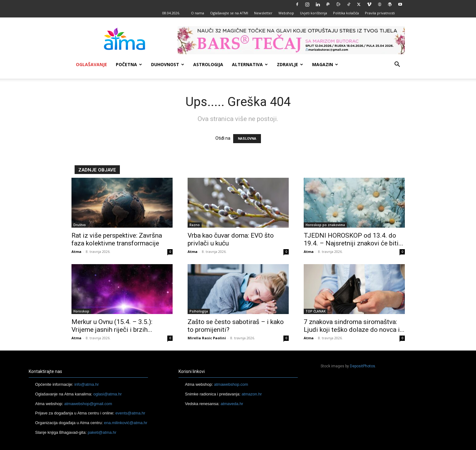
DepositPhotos (363, 366)
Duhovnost (168, 64)
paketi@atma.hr (102, 432)
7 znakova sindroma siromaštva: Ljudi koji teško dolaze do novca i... (354, 326)
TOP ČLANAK (316, 311)
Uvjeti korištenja (314, 13)
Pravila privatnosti (380, 13)
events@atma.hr (130, 413)
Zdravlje (290, 64)
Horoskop (81, 311)
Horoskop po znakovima (325, 225)
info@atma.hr (86, 384)
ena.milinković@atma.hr (126, 423)
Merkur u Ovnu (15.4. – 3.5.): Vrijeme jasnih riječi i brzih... (112, 326)
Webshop (286, 13)
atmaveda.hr (232, 404)
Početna (129, 64)
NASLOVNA (247, 139)
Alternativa (250, 64)
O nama (198, 13)
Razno (195, 225)
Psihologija (199, 311)
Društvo (80, 225)
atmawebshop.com (231, 384)
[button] (397, 65)
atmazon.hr (252, 394)
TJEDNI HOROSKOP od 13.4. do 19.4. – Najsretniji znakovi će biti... (353, 239)
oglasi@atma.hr (108, 394)
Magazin (325, 64)
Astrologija (208, 64)
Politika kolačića (346, 13)
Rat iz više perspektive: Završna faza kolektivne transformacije (117, 239)
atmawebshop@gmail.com (88, 404)
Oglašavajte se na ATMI (229, 13)
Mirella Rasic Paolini (207, 338)
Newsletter (263, 13)
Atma (76, 252)
